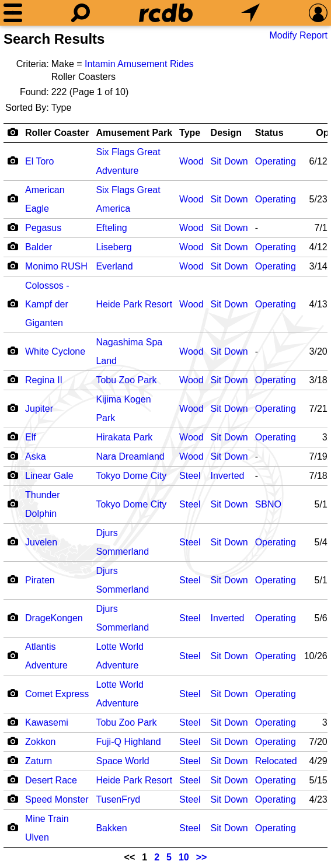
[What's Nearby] (250, 13)
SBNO (268, 504)
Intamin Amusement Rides (139, 64)
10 (184, 857)
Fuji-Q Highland (128, 742)
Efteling (111, 228)
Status (269, 133)
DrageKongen (54, 618)
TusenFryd (118, 799)
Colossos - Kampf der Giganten (47, 304)
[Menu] (13, 13)
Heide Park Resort (134, 304)
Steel (190, 476)
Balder (39, 247)
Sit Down (229, 161)
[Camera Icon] (13, 160)
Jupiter (39, 409)
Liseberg (114, 247)
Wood (191, 161)
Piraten (40, 580)
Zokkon (40, 742)
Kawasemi (47, 722)
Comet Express (57, 694)
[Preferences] (318, 13)
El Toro (40, 161)
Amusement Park (134, 133)
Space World (122, 761)
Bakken (111, 828)
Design (226, 133)
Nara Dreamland (130, 456)
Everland (114, 266)
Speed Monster (57, 799)
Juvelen (41, 542)
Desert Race (51, 780)
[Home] (166, 13)
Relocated (276, 761)
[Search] (81, 13)
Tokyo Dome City (131, 476)
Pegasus (43, 228)
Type (190, 133)
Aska (36, 456)
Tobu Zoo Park (126, 380)
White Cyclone (55, 351)
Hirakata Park (124, 437)
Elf (31, 437)
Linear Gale (49, 476)
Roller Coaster (57, 133)
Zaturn (39, 761)
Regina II (44, 380)
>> (202, 857)
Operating (276, 161)
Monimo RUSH (56, 266)
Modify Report (298, 35)
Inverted (228, 476)
